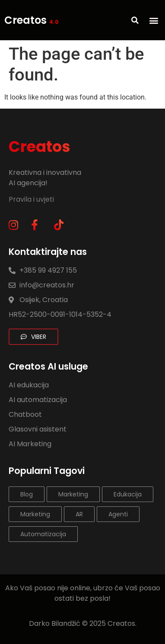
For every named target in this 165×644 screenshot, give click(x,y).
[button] (154, 20)
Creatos (32, 20)
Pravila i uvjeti (32, 199)
